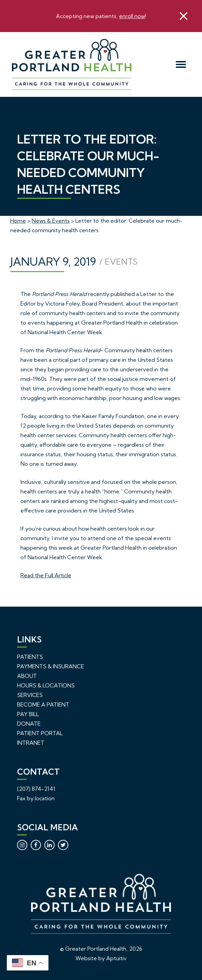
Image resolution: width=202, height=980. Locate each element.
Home (18, 221)
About (27, 676)
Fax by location (36, 798)
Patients (30, 657)
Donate (29, 724)
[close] (184, 16)
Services (30, 695)
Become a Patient (43, 704)
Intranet (31, 743)
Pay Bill (28, 714)
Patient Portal (40, 733)
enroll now (132, 16)
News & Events (51, 221)
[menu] (181, 64)
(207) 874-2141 (36, 789)
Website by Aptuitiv (101, 958)
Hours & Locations (46, 685)
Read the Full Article (46, 575)
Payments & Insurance (50, 666)
